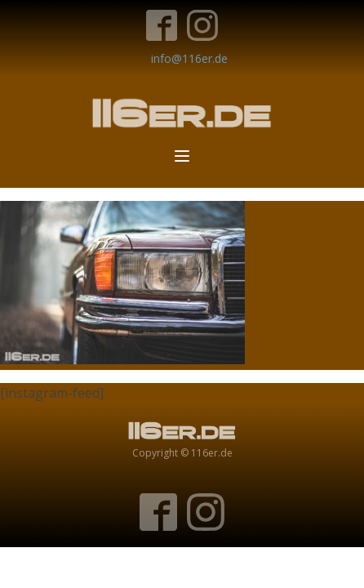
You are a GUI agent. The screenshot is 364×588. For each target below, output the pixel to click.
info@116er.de (189, 58)
